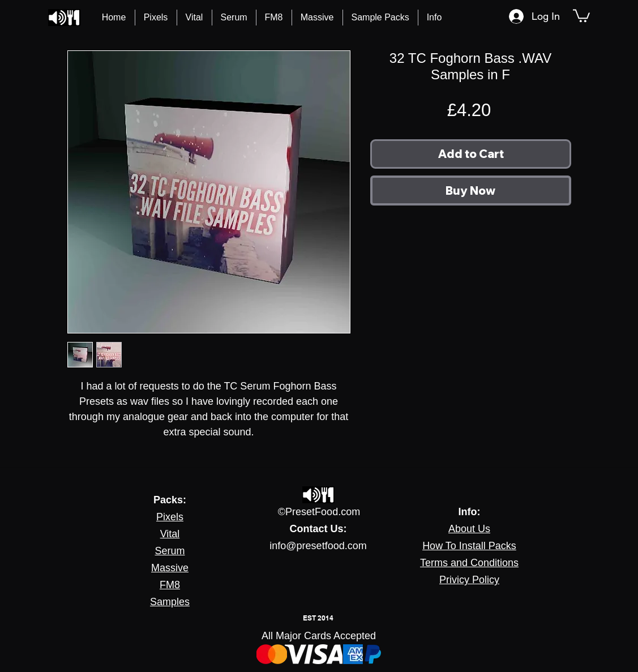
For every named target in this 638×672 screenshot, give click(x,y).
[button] (434, 18)
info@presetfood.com (318, 546)
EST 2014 (318, 618)
